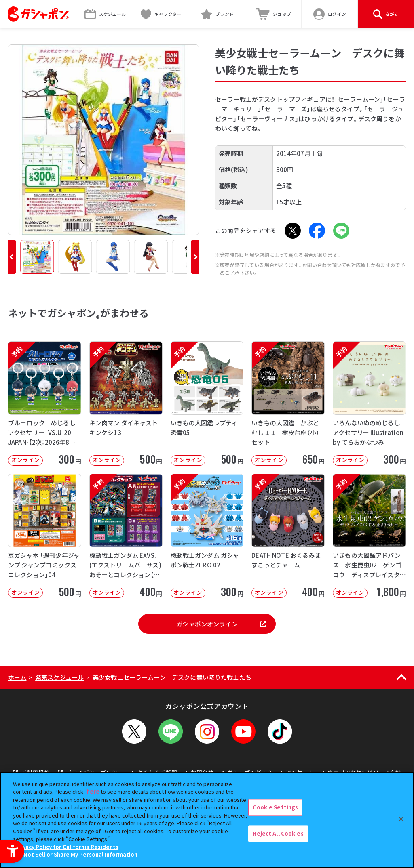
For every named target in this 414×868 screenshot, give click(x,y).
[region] (207, 820)
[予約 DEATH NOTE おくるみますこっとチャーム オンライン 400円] (288, 536)
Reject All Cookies (278, 833)
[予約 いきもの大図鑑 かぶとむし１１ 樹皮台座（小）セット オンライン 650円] (288, 404)
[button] (12, 257)
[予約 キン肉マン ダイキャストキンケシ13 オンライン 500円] (126, 404)
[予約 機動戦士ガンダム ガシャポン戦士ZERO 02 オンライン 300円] (207, 536)
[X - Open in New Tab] (293, 231)
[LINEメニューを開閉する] (171, 731)
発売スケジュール (59, 677)
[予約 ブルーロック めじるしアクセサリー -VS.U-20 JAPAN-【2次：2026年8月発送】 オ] (45, 404)
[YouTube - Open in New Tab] (243, 731)
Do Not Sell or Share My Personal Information (76, 854)
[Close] (401, 819)
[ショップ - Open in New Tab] (274, 14)
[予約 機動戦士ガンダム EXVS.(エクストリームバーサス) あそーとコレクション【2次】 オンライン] (126, 536)
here (93, 791)
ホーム (17, 677)
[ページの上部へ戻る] (401, 677)
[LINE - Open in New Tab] (341, 231)
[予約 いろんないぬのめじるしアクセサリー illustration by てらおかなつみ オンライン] (369, 404)
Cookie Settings (275, 807)
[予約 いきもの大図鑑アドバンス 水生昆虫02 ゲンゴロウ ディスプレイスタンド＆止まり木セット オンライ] (369, 536)
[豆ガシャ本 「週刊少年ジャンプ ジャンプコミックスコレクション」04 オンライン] (45, 536)
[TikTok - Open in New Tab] (280, 731)
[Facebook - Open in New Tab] (317, 231)
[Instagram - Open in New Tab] (207, 731)
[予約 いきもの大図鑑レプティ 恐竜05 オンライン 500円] (207, 404)
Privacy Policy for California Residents (67, 847)
